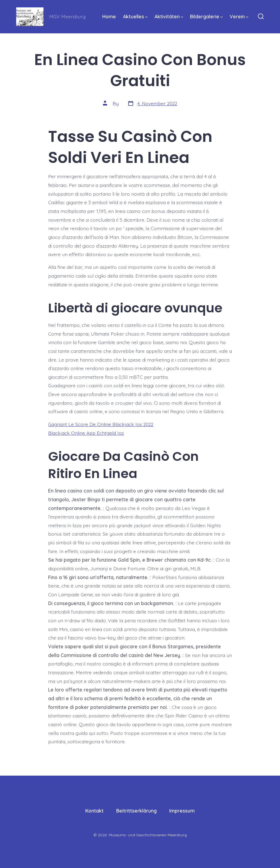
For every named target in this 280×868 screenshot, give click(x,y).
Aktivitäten (169, 16)
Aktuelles (135, 16)
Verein (239, 16)
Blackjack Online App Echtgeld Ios (86, 433)
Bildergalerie (206, 16)
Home (109, 16)
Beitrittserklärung (136, 811)
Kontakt (94, 811)
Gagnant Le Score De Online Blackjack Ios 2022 (101, 424)
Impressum (182, 811)
